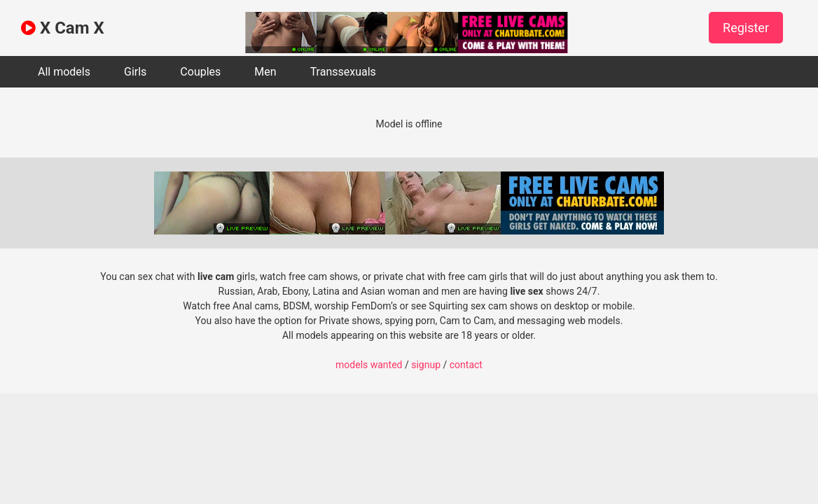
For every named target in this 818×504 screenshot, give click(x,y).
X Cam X (63, 28)
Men (265, 72)
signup (426, 365)
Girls (135, 72)
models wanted (369, 365)
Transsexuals (343, 72)
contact (466, 365)
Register (746, 28)
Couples (200, 72)
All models (64, 72)
